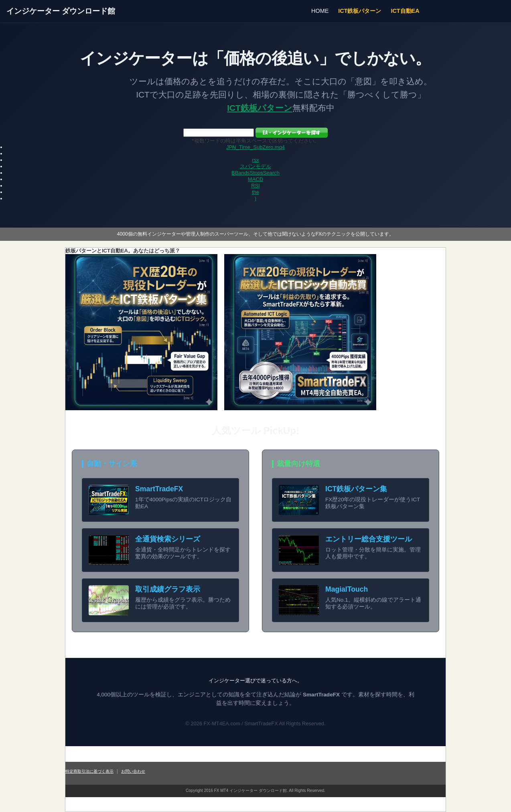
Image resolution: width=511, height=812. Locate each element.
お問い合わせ (133, 771)
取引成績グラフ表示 (168, 589)
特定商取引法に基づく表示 (89, 771)
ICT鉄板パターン (360, 11)
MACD (255, 179)
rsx (255, 160)
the (255, 192)
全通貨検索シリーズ (168, 539)
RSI (255, 186)
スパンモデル (255, 166)
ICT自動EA (405, 11)
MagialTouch (347, 589)
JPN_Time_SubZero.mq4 (255, 147)
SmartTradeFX (159, 489)
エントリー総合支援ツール (369, 539)
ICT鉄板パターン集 (356, 489)
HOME (320, 11)
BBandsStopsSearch (255, 173)
